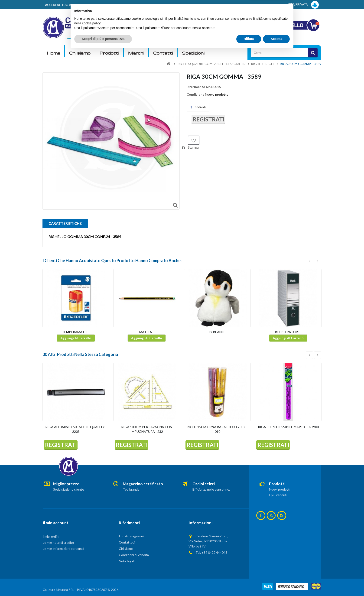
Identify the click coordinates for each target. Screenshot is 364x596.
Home (54, 53)
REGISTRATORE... (288, 332)
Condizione (195, 94)
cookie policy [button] (91, 568)
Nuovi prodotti (280, 489)
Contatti (163, 53)
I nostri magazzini (131, 536)
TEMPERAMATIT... (76, 332)
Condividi (198, 107)
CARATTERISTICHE (65, 223)
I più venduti (278, 495)
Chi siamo (80, 53)
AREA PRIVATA (303, 5)
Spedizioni (193, 53)
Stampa (193, 147)
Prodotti (109, 53)
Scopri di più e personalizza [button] (103, 583)
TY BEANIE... (217, 332)
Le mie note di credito (58, 542)
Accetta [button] (276, 583)
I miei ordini (51, 536)
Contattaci (127, 542)
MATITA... (147, 332)
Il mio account (56, 523)
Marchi (136, 53)
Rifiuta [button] (249, 583)
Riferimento (196, 87)
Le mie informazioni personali (63, 549)
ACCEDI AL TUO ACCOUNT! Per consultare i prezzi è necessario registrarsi (102, 5)
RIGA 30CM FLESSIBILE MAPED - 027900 (288, 427)
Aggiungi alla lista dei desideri (194, 140)
